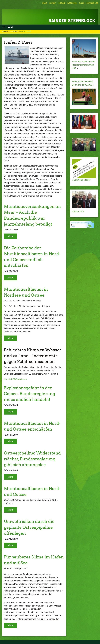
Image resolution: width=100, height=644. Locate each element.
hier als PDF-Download (15, 379)
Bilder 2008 (78, 212)
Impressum (72, 3)
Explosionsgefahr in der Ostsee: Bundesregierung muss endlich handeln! (29, 394)
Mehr (10, 236)
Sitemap (62, 3)
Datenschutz (92, 3)
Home (45, 3)
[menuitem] (45, 3)
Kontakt (53, 3)
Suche (82, 3)
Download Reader (82, 180)
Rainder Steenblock (10, 32)
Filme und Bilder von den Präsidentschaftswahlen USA (83, 65)
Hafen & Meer (26, 32)
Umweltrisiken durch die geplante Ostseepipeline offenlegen (29, 527)
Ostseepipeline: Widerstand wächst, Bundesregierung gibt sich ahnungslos (32, 459)
